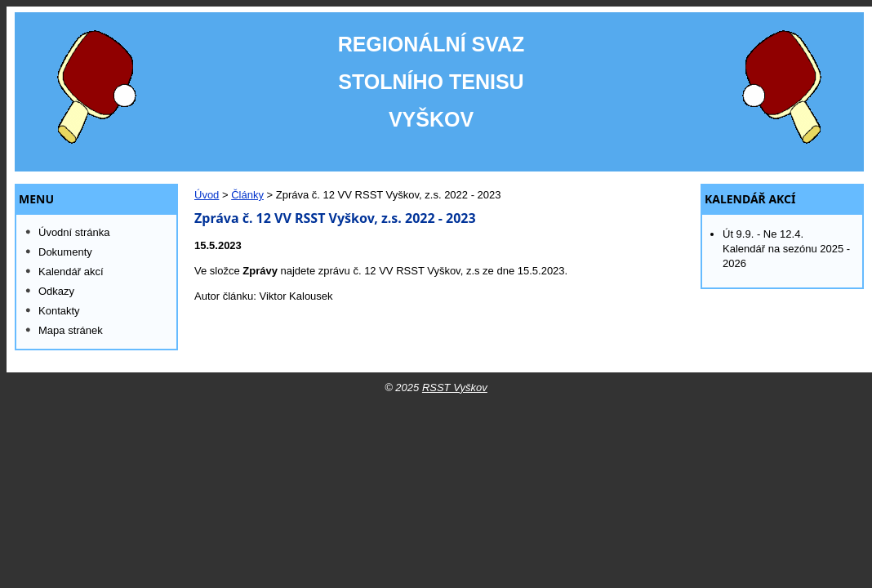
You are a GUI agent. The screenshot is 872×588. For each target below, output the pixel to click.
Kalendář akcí (750, 199)
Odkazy (56, 291)
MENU (36, 199)
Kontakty (59, 311)
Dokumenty (65, 252)
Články (247, 195)
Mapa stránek (71, 330)
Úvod (207, 195)
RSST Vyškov (455, 388)
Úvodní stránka (74, 232)
